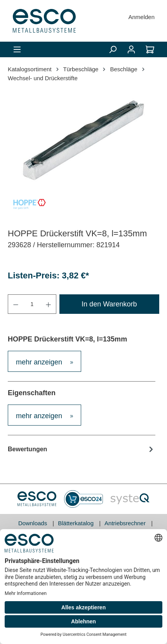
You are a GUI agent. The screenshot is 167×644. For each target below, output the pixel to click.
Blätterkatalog (77, 523)
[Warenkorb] (150, 49)
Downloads (33, 523)
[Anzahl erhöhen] (49, 304)
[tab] (44, 361)
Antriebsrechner (126, 523)
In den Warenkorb (109, 304)
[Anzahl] (32, 304)
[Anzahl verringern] (16, 304)
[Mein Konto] (131, 49)
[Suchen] (113, 49)
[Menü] (17, 49)
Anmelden (141, 17)
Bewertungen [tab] (82, 449)
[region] (83, 140)
